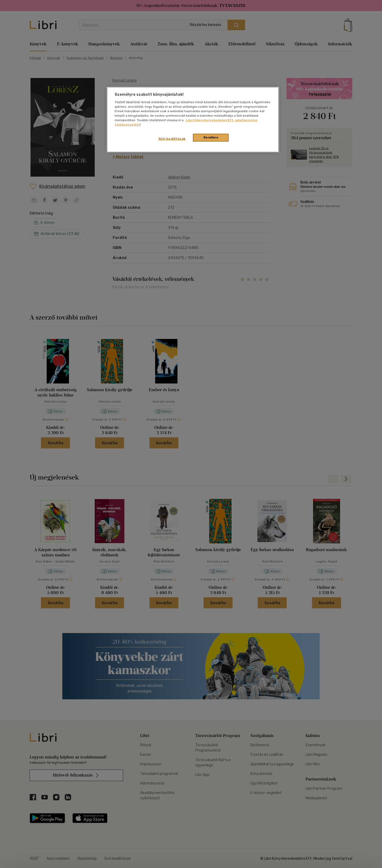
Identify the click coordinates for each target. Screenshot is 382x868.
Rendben (211, 137)
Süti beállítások (172, 139)
